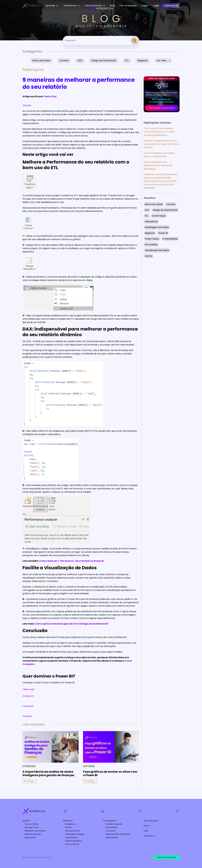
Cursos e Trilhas (32, 824)
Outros (149, 256)
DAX (80, 61)
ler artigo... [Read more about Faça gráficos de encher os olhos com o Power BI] (90, 781)
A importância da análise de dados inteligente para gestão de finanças (48, 773)
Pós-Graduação (151, 821)
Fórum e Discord (72, 844)
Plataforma (68, 821)
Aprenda (26, 821)
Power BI (163, 233)
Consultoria (111, 831)
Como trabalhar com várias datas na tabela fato (159, 155)
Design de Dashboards (104, 61)
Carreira (64, 61)
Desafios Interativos (74, 841)
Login (146, 831)
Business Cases (32, 827)
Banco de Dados (41, 61)
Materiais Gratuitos (33, 834)
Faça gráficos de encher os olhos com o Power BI (110, 773)
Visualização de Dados (157, 250)
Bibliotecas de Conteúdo (35, 831)
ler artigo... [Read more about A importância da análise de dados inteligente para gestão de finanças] (30, 781)
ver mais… (162, 61)
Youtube (27, 716)
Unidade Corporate (114, 824)
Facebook (28, 706)
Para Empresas (110, 821)
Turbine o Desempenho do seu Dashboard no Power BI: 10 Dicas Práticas (161, 144)
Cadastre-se (149, 836)
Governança (159, 216)
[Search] (135, 40)
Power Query (152, 239)
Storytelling (151, 245)
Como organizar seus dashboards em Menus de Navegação (158, 165)
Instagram (28, 696)
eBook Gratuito (112, 837)
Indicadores (151, 222)
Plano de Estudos (72, 831)
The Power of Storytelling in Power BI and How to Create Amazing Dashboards (159, 132)
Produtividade (170, 239)
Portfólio (68, 827)
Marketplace (70, 824)
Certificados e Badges (75, 834)
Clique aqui (28, 689)
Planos (147, 826)
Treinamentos (111, 827)
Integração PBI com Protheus (118, 834)
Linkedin (27, 105)
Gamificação (71, 837)
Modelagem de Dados (157, 227)
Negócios (143, 61)
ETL (127, 61)
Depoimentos (30, 837)
